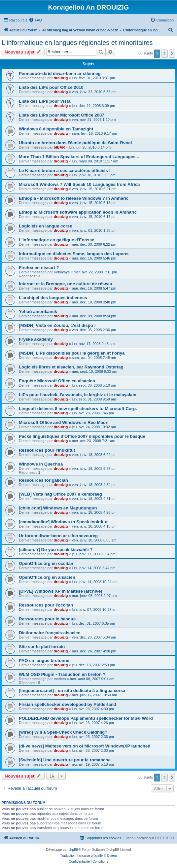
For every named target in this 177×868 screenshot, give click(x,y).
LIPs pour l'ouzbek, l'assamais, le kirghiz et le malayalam (78, 395)
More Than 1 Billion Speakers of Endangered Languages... (79, 157)
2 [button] (165, 53)
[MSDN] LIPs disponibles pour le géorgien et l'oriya (72, 353)
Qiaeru (112, 856)
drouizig (61, 78)
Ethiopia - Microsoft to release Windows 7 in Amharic (74, 198)
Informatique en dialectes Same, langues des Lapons (74, 254)
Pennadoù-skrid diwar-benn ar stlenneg (60, 73)
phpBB (73, 850)
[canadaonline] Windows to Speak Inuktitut (63, 522)
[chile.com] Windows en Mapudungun (58, 508)
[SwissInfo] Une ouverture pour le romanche (65, 760)
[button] (172, 53)
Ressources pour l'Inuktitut (47, 450)
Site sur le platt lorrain (42, 647)
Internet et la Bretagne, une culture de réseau (66, 284)
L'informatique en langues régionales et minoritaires (77, 43)
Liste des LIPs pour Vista (45, 101)
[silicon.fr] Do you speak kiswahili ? (56, 550)
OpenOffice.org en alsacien (47, 577)
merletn (60, 679)
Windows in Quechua (41, 464)
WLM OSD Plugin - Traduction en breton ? (62, 674)
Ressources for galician (43, 480)
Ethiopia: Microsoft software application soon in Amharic (78, 212)
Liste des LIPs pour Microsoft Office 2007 (62, 115)
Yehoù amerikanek (38, 312)
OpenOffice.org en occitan (46, 563)
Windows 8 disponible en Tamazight (56, 129)
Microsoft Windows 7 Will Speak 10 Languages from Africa (79, 184)
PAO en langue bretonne (44, 660)
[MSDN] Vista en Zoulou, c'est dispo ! (57, 325)
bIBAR (59, 147)
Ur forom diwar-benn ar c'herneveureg (58, 536)
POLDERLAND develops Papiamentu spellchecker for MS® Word (86, 718)
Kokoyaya (62, 272)
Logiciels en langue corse (45, 226)
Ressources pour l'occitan (46, 605)
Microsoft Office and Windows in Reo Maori (64, 422)
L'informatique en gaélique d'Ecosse (56, 240)
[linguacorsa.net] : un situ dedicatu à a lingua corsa (72, 691)
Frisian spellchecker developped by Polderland (68, 704)
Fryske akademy (36, 339)
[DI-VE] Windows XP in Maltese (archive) (60, 591)
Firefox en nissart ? (39, 268)
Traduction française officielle (81, 856)
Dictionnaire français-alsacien (50, 633)
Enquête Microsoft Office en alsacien (57, 381)
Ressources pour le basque (47, 619)
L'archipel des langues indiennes (53, 298)
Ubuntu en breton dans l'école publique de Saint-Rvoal (75, 143)
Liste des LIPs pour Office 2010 (51, 87)
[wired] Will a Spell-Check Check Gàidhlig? (63, 732)
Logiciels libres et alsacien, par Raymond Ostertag (71, 367)
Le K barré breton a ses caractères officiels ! (65, 171)
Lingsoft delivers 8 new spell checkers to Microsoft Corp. (78, 409)
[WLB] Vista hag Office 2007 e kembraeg (60, 494)
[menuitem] (35, 20)
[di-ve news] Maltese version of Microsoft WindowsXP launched (85, 746)
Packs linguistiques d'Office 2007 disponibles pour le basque (82, 436)
